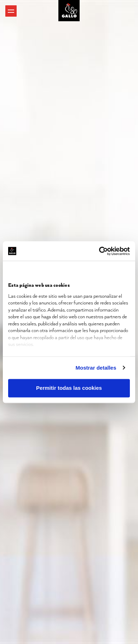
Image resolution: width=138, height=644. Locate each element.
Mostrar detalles (96, 368)
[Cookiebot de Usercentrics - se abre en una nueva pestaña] (99, 251)
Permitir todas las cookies (69, 388)
